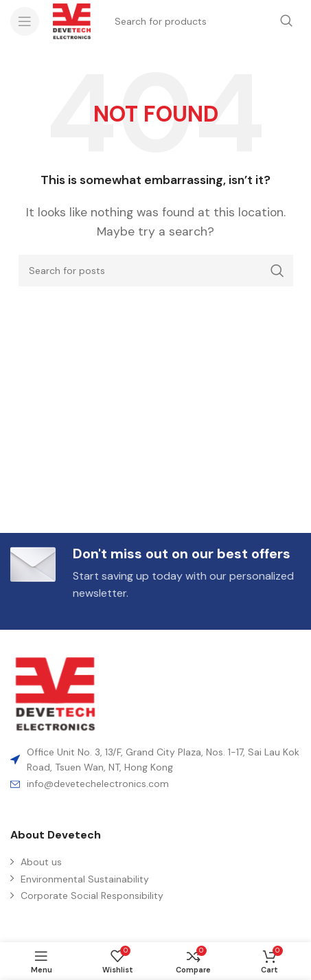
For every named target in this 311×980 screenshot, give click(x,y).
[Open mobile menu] (25, 21)
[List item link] (155, 784)
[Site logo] (72, 20)
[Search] (156, 271)
